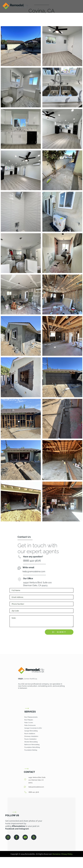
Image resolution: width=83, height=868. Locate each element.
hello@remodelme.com (36, 787)
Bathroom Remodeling (32, 745)
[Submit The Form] (59, 632)
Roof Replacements (31, 717)
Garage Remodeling (31, 731)
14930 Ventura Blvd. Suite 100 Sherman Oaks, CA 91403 (37, 780)
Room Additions (30, 734)
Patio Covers (29, 723)
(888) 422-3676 (34, 792)
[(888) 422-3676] (25, 792)
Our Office (28, 578)
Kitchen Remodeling (31, 742)
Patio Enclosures (30, 725)
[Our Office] (19, 580)
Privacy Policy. (67, 854)
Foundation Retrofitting (32, 747)
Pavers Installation (30, 739)
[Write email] (19, 568)
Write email (28, 567)
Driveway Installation (31, 736)
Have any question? (33, 557)
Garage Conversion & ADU (33, 728)
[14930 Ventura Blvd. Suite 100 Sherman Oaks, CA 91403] (25, 780)
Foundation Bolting (31, 750)
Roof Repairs (29, 720)
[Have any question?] (19, 557)
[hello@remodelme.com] (25, 787)
